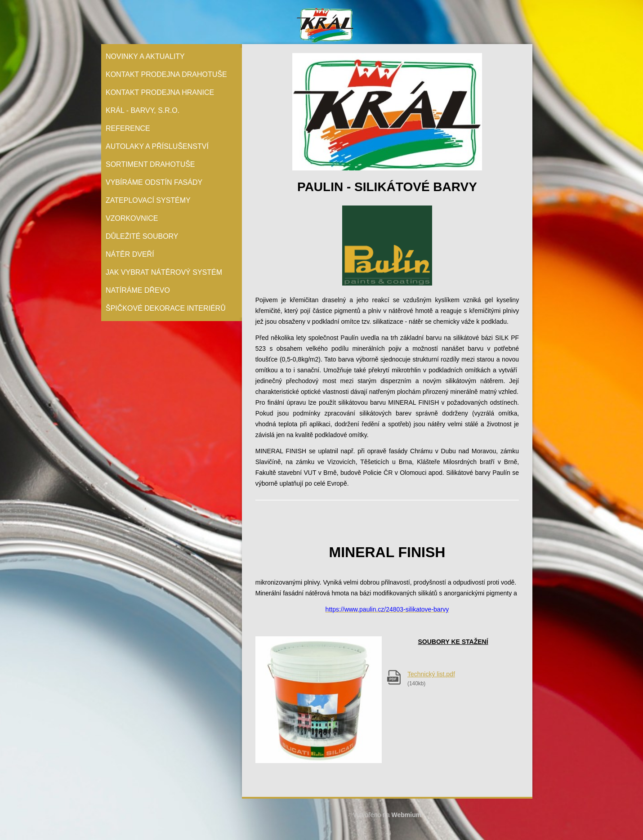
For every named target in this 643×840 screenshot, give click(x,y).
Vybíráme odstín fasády (154, 182)
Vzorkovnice (132, 218)
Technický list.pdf (431, 674)
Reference (128, 128)
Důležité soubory (142, 236)
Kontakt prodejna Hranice (160, 92)
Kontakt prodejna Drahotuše (166, 74)
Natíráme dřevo (138, 290)
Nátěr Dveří (130, 254)
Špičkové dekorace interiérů (166, 308)
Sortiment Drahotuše (150, 164)
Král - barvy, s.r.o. (143, 110)
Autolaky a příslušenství (157, 146)
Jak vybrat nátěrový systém (164, 272)
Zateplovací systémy (148, 200)
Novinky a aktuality (145, 56)
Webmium (407, 815)
